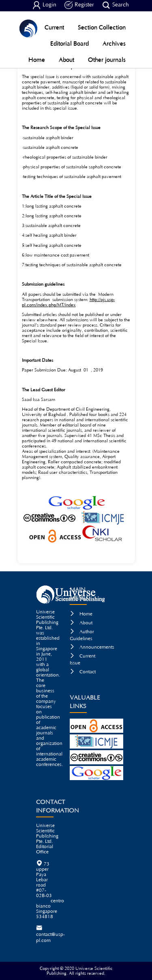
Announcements (92, 647)
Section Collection (102, 27)
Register (79, 5)
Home (37, 60)
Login (44, 5)
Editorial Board (70, 43)
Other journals (107, 60)
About (66, 60)
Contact (83, 672)
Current (54, 27)
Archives (114, 43)
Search (116, 5)
